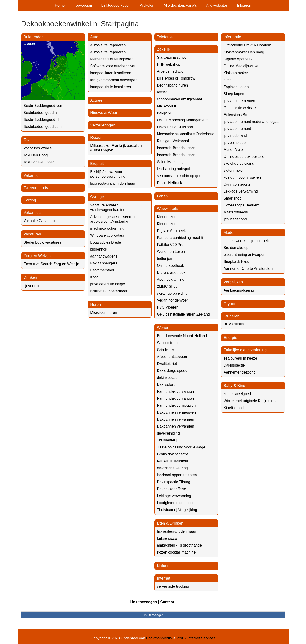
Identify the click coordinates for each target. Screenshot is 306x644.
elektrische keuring (172, 468)
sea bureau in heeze (240, 358)
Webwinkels (167, 209)
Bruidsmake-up (236, 248)
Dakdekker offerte (171, 489)
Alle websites (217, 5)
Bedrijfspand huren (172, 85)
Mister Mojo (233, 150)
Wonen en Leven (171, 252)
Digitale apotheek (171, 272)
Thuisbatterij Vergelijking (177, 510)
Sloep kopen (234, 94)
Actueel (97, 100)
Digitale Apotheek (171, 231)
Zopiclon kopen (236, 87)
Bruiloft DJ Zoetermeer (109, 291)
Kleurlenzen (167, 217)
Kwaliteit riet (167, 364)
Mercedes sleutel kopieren (112, 59)
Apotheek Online (170, 279)
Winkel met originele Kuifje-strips (250, 401)
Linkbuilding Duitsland (175, 127)
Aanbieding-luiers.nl (240, 290)
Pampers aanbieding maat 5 (180, 238)
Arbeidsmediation (171, 71)
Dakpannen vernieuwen (176, 412)
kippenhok (99, 249)
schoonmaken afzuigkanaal (179, 99)
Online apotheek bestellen (245, 156)
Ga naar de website (240, 108)
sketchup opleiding (172, 293)
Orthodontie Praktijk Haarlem (247, 45)
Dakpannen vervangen (175, 419)
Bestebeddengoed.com (43, 127)
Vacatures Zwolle (38, 148)
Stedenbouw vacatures (43, 242)
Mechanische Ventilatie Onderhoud (186, 134)
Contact (167, 602)
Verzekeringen (103, 125)
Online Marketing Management (182, 120)
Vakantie (31, 175)
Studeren (232, 316)
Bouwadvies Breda (106, 242)
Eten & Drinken (170, 523)
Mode (229, 233)
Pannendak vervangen (175, 391)
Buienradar (33, 37)
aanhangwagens (104, 256)
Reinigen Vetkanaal (173, 141)
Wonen (163, 328)
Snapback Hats (236, 262)
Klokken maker (236, 73)
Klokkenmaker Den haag (244, 52)
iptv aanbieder (235, 143)
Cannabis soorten (238, 184)
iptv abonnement (237, 129)
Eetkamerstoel (102, 270)
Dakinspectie (234, 365)
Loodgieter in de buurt (175, 503)
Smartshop (232, 198)
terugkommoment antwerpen (114, 80)
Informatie (232, 37)
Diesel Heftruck (169, 183)
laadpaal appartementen (177, 475)
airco (228, 80)
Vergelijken (233, 282)
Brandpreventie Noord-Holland (182, 336)
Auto (94, 37)
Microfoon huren (104, 313)
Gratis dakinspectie (173, 454)
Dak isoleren (167, 385)
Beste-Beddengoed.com (44, 106)
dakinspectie (167, 378)
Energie (230, 338)
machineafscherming (107, 228)
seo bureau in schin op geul (180, 176)
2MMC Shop (167, 286)
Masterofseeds (236, 212)
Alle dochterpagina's (180, 5)
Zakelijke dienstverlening (245, 350)
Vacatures (32, 234)
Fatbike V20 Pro (170, 245)
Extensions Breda (238, 115)
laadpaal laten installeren (111, 73)
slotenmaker (234, 170)
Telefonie (165, 37)
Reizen (96, 137)
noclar (162, 92)
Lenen (162, 196)
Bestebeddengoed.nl (41, 113)
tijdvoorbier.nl (35, 286)
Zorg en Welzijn (37, 256)
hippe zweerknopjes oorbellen (248, 241)
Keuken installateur (173, 461)
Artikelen (147, 5)
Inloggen (244, 5)
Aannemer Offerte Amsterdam (248, 269)
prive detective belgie (107, 284)
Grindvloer (165, 350)
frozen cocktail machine (176, 552)
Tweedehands (36, 188)
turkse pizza (167, 538)
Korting (30, 200)
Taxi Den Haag (36, 155)
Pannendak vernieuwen (176, 405)
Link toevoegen (143, 602)
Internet (164, 578)
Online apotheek (170, 266)
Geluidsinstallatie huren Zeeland (183, 314)
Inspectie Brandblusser (176, 148)
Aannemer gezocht (239, 372)
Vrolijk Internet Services (196, 638)
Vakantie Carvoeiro (39, 221)
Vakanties (32, 213)
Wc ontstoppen (169, 343)
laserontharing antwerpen (244, 255)
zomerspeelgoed (237, 394)
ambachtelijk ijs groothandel (180, 545)
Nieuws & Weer (104, 113)
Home (60, 5)
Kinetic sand (234, 408)
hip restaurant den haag (176, 531)
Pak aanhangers (104, 263)
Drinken (30, 277)
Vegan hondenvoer (172, 300)
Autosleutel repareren (108, 45)
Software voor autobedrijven (113, 66)
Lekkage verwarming (174, 496)
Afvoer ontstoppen (172, 357)
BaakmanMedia (159, 638)
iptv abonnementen (239, 101)
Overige (97, 197)
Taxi (27, 140)
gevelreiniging (168, 433)
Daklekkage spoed (172, 371)
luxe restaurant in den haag (113, 183)
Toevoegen (83, 5)
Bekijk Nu (165, 113)
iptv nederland (235, 136)
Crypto (229, 304)
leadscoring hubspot (173, 169)
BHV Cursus (234, 324)
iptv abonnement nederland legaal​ (251, 122)
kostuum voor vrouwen (242, 177)
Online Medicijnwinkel (241, 66)
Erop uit (97, 164)
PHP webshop (169, 64)
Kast (94, 277)
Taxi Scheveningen (39, 162)
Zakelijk (164, 49)
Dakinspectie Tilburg (174, 482)
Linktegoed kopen (116, 5)
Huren (95, 304)
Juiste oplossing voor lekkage (181, 447)
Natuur (163, 566)
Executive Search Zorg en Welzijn (51, 264)
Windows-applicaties (107, 235)
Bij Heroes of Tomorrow (176, 78)
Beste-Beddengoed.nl (41, 120)
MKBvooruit (166, 106)
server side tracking (173, 586)
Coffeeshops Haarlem (241, 205)
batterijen (164, 259)
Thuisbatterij (167, 440)
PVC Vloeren (168, 307)
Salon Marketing (170, 162)
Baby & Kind (234, 386)
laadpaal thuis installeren (110, 87)
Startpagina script (171, 57)
